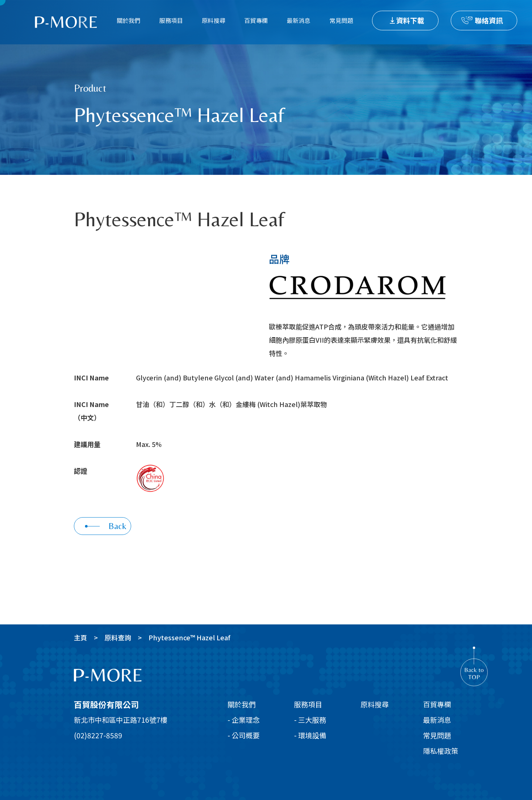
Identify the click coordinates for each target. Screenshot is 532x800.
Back (106, 526)
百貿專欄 (256, 20)
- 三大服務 (310, 720)
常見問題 (341, 20)
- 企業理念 (244, 720)
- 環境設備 (310, 735)
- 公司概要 (244, 735)
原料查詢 (118, 637)
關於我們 (129, 20)
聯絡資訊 (489, 20)
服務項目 (171, 20)
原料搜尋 (214, 20)
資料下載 (410, 20)
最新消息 (299, 20)
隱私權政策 (441, 751)
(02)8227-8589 (98, 735)
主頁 (81, 637)
